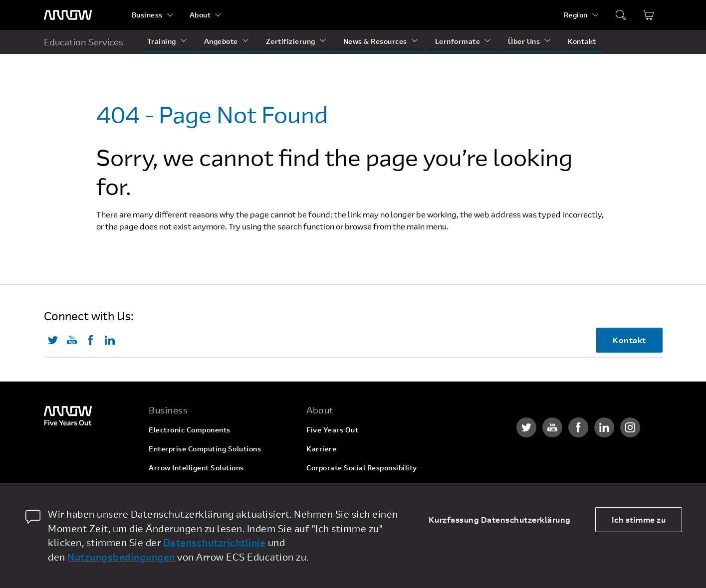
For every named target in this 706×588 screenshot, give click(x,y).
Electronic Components (190, 430)
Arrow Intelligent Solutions (196, 468)
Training (162, 41)
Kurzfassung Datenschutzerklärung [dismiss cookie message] (500, 519)
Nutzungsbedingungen (121, 557)
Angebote (221, 41)
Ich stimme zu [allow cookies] (639, 519)
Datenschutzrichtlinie (215, 542)
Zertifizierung (291, 41)
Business (147, 15)
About (200, 15)
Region (576, 15)
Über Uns (524, 41)
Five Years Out (332, 430)
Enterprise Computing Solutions (205, 449)
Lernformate (458, 41)
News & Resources (375, 41)
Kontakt (582, 41)
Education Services (84, 42)
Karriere (321, 449)
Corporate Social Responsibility (362, 468)
